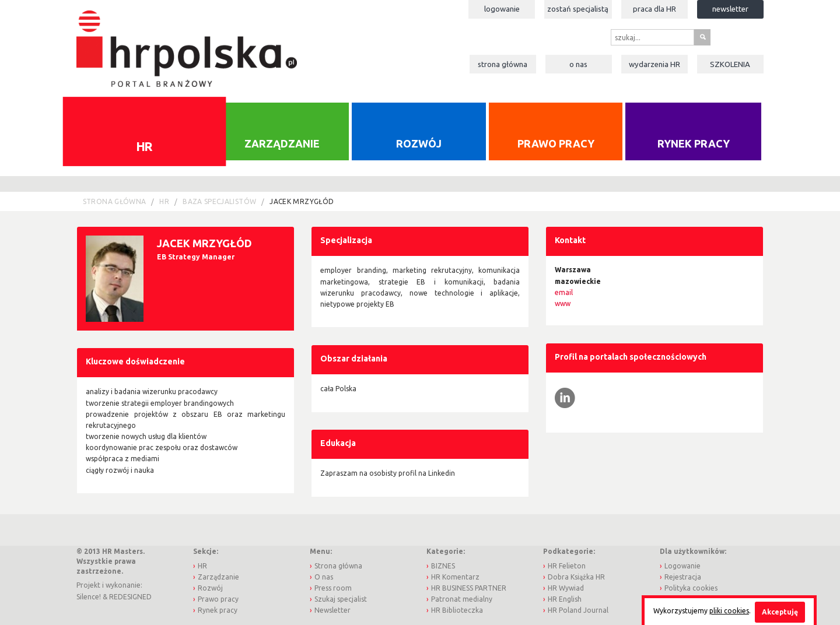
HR (144, 146)
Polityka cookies (691, 588)
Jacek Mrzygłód (302, 201)
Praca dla (654, 9)
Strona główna (503, 64)
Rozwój (419, 143)
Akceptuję (780, 612)
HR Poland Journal (578, 610)
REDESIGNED (130, 597)
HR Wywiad (566, 588)
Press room (333, 588)
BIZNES (443, 566)
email (564, 292)
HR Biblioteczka (457, 610)
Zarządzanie (282, 143)
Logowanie (502, 9)
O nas (578, 64)
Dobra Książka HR (576, 577)
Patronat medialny (462, 599)
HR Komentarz (455, 577)
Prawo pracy (556, 143)
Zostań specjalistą (578, 9)
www (563, 303)
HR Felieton (567, 566)
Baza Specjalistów (219, 201)
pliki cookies (729, 611)
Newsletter (730, 9)
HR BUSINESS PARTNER (469, 588)
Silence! (89, 597)
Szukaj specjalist (341, 599)
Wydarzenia (654, 64)
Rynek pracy (694, 143)
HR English (565, 599)
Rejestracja (683, 577)
